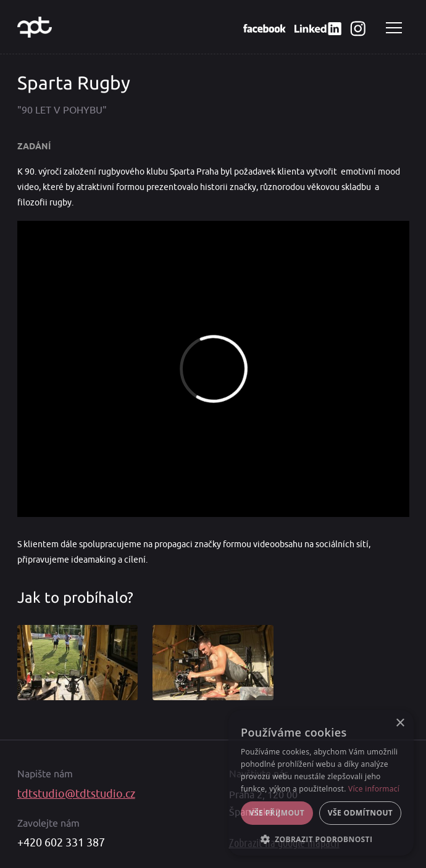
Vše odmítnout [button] (360, 813)
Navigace (394, 28)
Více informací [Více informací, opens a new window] (374, 789)
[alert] (321, 783)
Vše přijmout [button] (277, 813)
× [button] (400, 723)
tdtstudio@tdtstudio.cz (76, 794)
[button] (321, 838)
